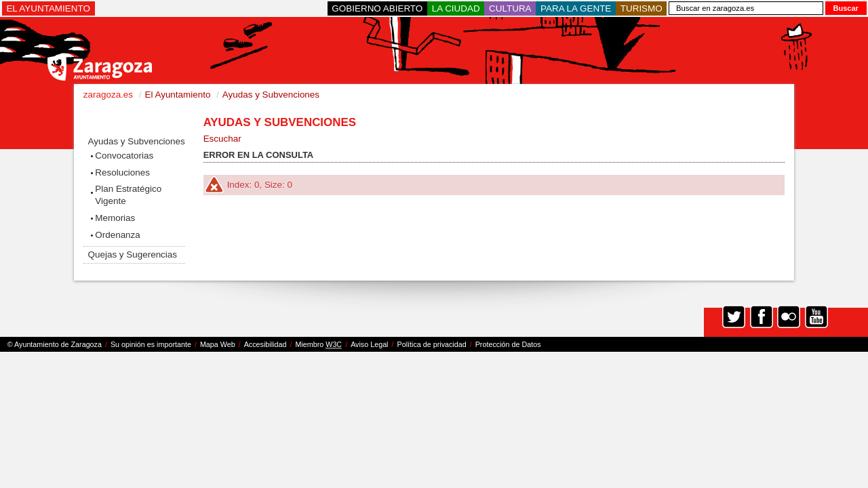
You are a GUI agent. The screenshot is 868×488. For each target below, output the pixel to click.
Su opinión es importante (151, 344)
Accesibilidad (265, 344)
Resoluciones (122, 172)
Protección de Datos (508, 344)
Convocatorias (124, 156)
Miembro (318, 345)
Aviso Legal (369, 344)
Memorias (115, 218)
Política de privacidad (432, 344)
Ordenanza (118, 235)
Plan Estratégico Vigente (128, 195)
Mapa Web (218, 344)
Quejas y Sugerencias (133, 255)
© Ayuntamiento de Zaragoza (55, 344)
